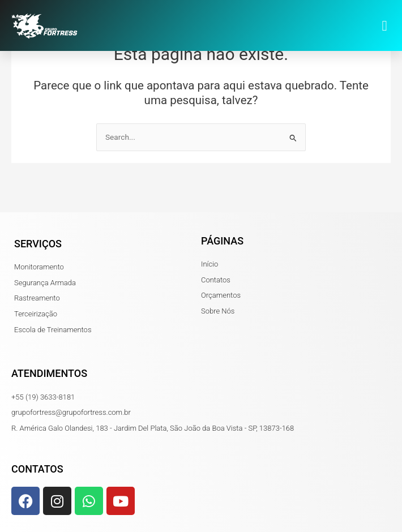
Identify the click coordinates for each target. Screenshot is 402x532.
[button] (384, 25)
